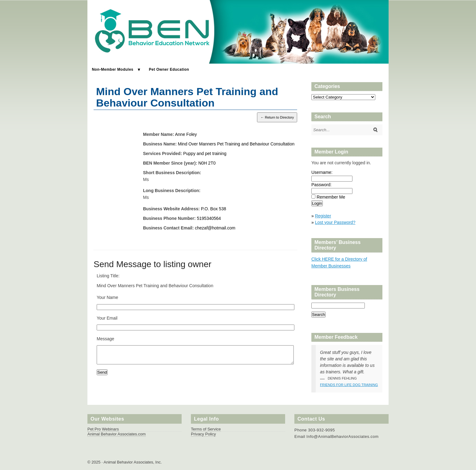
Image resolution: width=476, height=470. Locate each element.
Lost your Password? (335, 222)
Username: (322, 172)
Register (323, 216)
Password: (321, 185)
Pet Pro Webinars (103, 429)
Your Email (107, 318)
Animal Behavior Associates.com (117, 434)
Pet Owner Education (169, 69)
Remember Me (331, 197)
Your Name (107, 297)
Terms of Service (206, 429)
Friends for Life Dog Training (349, 385)
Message (105, 339)
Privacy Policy (203, 434)
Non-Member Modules (112, 69)
